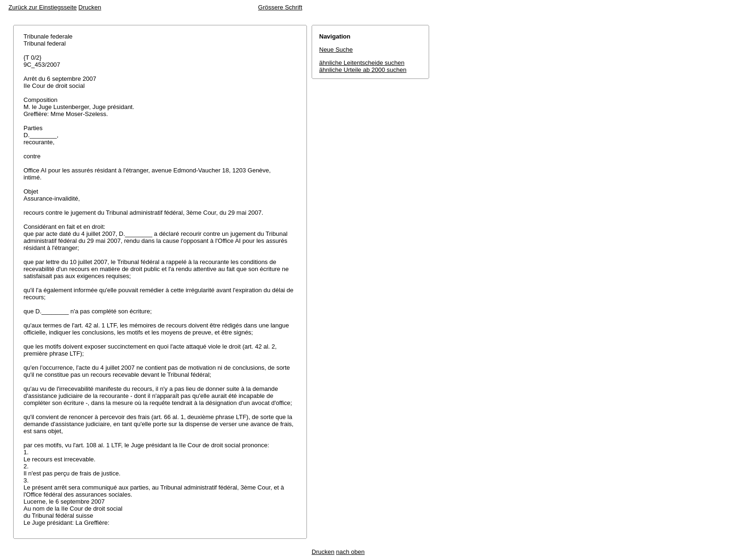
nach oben (350, 552)
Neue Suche (336, 50)
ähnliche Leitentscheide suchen (362, 63)
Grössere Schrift (280, 7)
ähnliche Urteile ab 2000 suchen (363, 70)
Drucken (90, 7)
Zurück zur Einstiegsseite (43, 7)
